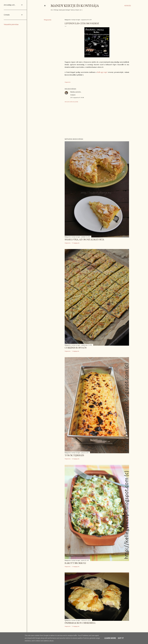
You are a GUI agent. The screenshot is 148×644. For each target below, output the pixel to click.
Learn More (110, 638)
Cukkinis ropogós (76, 348)
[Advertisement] (97, 120)
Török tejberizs (74, 455)
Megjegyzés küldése (71, 102)
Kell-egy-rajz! (102, 72)
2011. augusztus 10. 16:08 (77, 97)
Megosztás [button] (48, 20)
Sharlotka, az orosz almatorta (84, 239)
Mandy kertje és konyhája (75, 6)
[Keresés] (128, 6)
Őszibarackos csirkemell (80, 623)
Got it (121, 638)
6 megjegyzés (76, 459)
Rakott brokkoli (75, 563)
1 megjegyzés (75, 351)
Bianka (73, 92)
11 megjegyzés (76, 243)
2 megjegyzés (76, 567)
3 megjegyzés (76, 626)
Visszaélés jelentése (11, 24)
